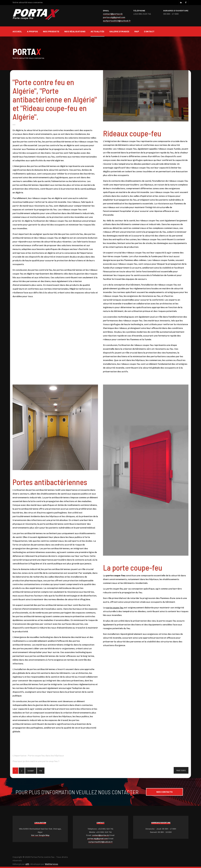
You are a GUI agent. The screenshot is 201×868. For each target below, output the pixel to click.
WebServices (52, 864)
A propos (33, 31)
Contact (149, 31)
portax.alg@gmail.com (114, 17)
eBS (27, 864)
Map (137, 31)
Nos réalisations (75, 31)
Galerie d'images (119, 31)
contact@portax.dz (113, 14)
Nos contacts (164, 792)
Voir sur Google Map (40, 835)
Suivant (31, 771)
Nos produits (51, 31)
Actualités (98, 31)
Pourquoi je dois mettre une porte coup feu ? (36, 761)
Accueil (17, 31)
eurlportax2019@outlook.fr (117, 21)
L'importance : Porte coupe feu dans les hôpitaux (38, 756)
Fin (41, 771)
